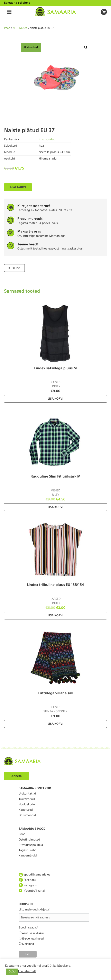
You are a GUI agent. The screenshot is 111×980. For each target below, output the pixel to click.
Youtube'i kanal (32, 891)
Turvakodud (27, 799)
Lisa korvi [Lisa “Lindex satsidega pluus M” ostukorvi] (55, 399)
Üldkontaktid (27, 794)
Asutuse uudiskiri (33, 933)
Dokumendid (27, 815)
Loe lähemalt (27, 971)
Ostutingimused (29, 840)
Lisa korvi (18, 187)
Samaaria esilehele (17, 3)
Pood (7, 28)
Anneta (17, 776)
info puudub (47, 139)
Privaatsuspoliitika (31, 845)
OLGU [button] (12, 972)
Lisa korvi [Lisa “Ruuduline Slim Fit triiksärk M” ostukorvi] (55, 507)
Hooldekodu (27, 805)
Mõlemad (28, 944)
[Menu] (9, 12)
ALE (15, 28)
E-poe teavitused (33, 938)
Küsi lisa (14, 268)
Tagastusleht (27, 850)
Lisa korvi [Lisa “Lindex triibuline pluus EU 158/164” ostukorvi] (55, 616)
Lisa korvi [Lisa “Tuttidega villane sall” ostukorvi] (55, 724)
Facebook (28, 880)
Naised (23, 28)
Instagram (28, 885)
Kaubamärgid (28, 856)
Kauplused (26, 810)
